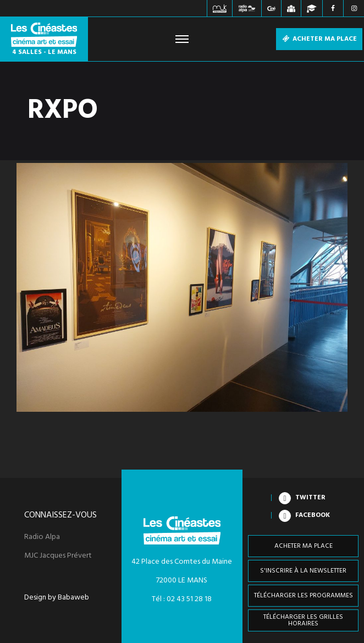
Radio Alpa (42, 537)
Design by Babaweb (57, 598)
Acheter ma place (319, 39)
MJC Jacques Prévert (58, 556)
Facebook (313, 515)
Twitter (310, 498)
